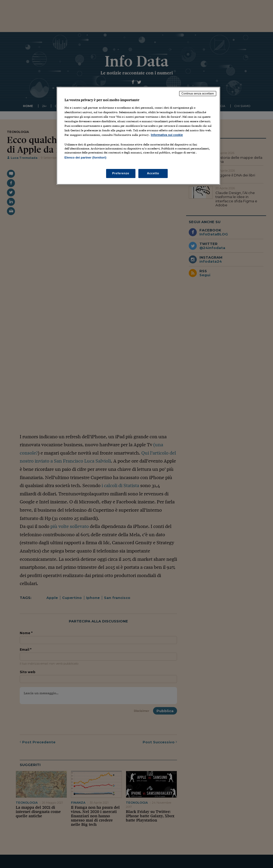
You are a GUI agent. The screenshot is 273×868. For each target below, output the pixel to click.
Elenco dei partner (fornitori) (85, 157)
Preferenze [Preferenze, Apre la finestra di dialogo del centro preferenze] (121, 173)
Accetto (153, 173)
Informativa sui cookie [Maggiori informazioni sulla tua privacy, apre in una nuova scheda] (167, 135)
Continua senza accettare (198, 93)
